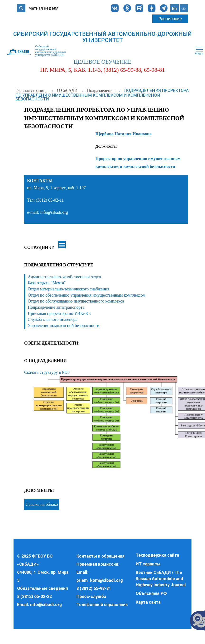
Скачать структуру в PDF (47, 372)
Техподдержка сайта (157, 555)
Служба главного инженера (53, 319)
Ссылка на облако (42, 504)
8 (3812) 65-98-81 (94, 588)
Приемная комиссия (97, 564)
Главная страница (32, 90)
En (174, 8)
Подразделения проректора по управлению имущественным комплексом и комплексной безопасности (102, 95)
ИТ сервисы (148, 564)
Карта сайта (148, 602)
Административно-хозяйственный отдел (64, 277)
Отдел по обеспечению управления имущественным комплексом (87, 295)
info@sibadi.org (46, 604)
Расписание (170, 19)
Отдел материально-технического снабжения (68, 289)
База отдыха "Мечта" (47, 283)
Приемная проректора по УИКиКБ (59, 313)
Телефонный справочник (102, 604)
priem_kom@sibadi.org (100, 580)
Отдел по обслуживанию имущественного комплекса (76, 301)
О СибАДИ (68, 90)
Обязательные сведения (42, 588)
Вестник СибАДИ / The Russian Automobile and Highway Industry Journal (161, 578)
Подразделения (101, 90)
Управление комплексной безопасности (64, 326)
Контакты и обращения (100, 556)
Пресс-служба (91, 596)
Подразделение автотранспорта (56, 307)
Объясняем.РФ (151, 593)
